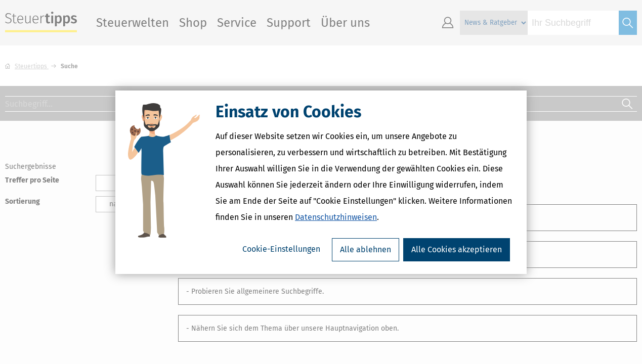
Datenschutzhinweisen (336, 217)
